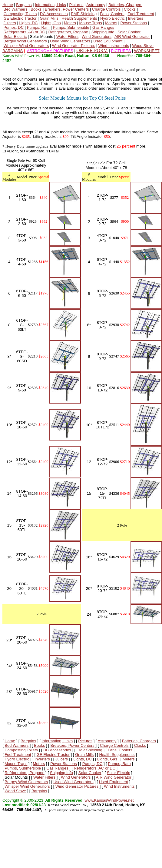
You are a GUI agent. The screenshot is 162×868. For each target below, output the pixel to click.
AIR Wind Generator (132, 37)
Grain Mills (49, 18)
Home (8, 5)
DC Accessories (54, 14)
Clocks (130, 9)
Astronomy (96, 5)
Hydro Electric (112, 18)
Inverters (136, 18)
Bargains (24, 5)
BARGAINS (13, 51)
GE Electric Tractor (20, 18)
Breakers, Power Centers (67, 9)
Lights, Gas (51, 23)
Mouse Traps (90, 23)
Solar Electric (15, 37)
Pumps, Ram (38, 27)
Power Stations (134, 23)
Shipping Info (103, 32)
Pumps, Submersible (71, 27)
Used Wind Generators (70, 41)
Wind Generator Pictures (74, 46)
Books (36, 9)
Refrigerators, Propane (68, 32)
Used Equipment (108, 41)
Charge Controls (106, 9)
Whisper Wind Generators (26, 46)
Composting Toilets (20, 14)
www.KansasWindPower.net (109, 800)
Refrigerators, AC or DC (24, 32)
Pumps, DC (14, 27)
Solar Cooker (129, 32)
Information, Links (50, 5)
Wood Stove (143, 46)
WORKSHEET (147, 51)
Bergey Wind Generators (25, 41)
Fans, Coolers (112, 14)
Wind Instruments (114, 46)
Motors (111, 23)
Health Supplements (79, 18)
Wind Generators (97, 37)
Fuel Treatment (141, 14)
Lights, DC (28, 23)
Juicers (10, 23)
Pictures (76, 5)
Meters (70, 23)
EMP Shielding (84, 14)
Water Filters (67, 37)
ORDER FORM (92, 50)
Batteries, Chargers (125, 5)
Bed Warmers (16, 9)
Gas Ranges (103, 27)
